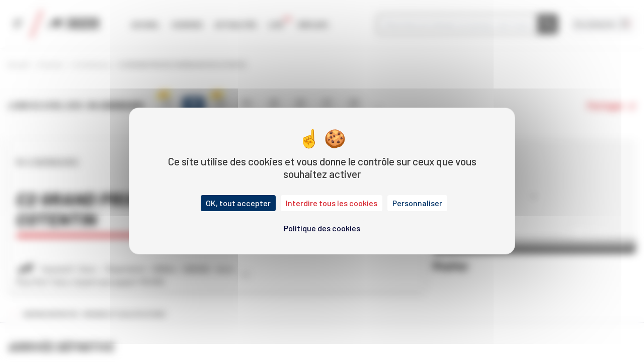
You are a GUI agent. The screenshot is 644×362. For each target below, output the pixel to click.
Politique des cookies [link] (322, 228)
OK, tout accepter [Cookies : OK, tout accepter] (238, 203)
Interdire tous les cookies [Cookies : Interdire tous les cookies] (332, 203)
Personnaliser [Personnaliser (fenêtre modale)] (417, 203)
